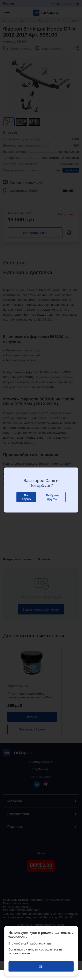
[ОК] (41, 966)
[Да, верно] (26, 497)
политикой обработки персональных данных (35, 955)
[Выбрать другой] (52, 497)
